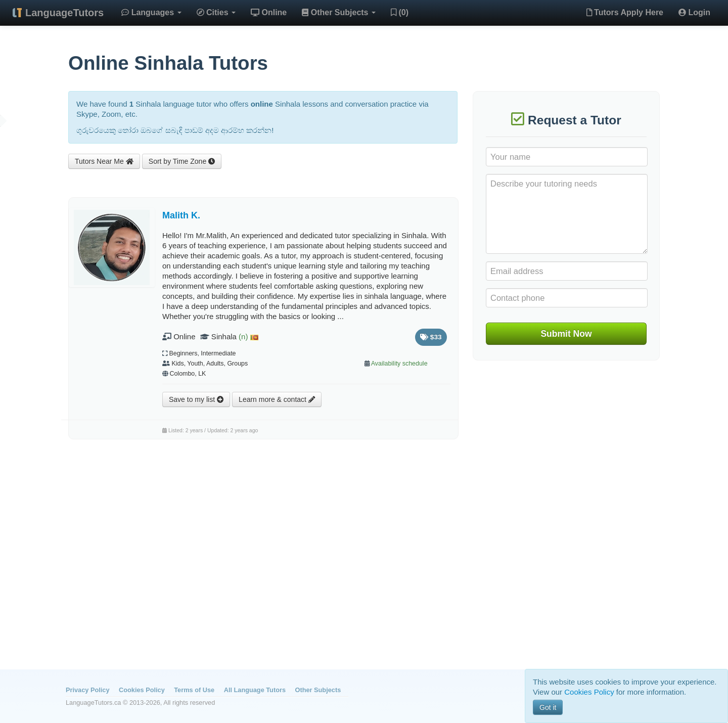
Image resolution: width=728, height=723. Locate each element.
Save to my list (196, 399)
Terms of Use (194, 690)
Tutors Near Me (104, 161)
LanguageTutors (64, 13)
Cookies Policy (142, 690)
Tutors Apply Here (625, 12)
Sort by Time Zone (182, 161)
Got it (548, 707)
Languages (151, 12)
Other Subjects (339, 12)
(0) (400, 12)
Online (269, 12)
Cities (216, 12)
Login (694, 12)
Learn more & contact (277, 399)
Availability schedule (399, 364)
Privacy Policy (87, 690)
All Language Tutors (255, 690)
